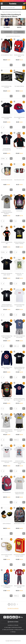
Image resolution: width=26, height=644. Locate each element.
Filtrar (3, 32)
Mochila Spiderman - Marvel (7, 55)
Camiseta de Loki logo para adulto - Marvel (7, 274)
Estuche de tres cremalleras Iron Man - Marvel (19, 555)
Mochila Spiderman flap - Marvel (19, 56)
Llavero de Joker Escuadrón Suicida (7, 555)
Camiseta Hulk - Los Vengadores (19, 274)
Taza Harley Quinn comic (19, 180)
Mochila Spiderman (7, 492)
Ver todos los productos (13, 608)
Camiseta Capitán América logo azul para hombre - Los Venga (19, 400)
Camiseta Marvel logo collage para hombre (19, 493)
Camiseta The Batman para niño (7, 243)
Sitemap (14, 632)
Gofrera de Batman (7, 524)
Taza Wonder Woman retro (7, 180)
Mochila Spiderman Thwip (19, 524)
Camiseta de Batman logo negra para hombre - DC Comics (19, 369)
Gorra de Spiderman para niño (19, 118)
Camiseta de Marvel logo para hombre (19, 305)
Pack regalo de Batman (19, 86)
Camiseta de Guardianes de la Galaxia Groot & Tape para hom (7, 431)
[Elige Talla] (3, 127)
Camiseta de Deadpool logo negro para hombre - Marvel (7, 337)
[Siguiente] (17, 604)
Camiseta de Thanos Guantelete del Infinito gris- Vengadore (7, 212)
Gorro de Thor (19, 149)
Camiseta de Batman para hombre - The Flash (19, 243)
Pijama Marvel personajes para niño (19, 586)
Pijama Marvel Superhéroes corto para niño (19, 337)
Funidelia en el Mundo (13, 625)
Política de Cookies (19, 630)
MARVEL (19, 27)
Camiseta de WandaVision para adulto (7, 118)
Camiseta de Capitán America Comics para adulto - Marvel (19, 462)
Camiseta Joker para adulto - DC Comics (7, 462)
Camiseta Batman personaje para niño (7, 149)
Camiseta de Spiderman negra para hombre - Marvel (7, 305)
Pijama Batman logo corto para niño (19, 430)
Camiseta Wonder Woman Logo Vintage (7, 399)
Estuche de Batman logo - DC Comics (7, 87)
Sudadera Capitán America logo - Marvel (7, 368)
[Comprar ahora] (11, 65)
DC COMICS (7, 27)
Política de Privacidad (8, 630)
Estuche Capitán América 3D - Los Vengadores (7, 586)
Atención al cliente (13, 622)
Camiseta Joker (19, 211)
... (1, 12)
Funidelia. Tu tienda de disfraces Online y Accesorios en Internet (13, 4)
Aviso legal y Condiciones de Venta (14, 627)
